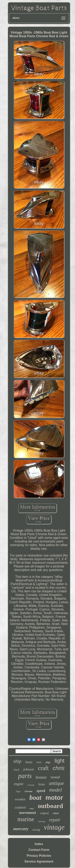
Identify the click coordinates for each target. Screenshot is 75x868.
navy (32, 808)
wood (55, 777)
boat (35, 797)
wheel (56, 813)
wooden (20, 799)
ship (17, 761)
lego (18, 791)
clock (16, 770)
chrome (28, 791)
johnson (29, 769)
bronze (41, 777)
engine (19, 784)
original (44, 813)
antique (56, 783)
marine (26, 819)
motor (54, 798)
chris (58, 768)
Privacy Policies (39, 856)
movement (28, 813)
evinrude (31, 785)
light (59, 761)
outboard (50, 806)
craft (43, 768)
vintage (54, 827)
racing (36, 830)
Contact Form (39, 850)
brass (42, 784)
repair (55, 820)
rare (39, 762)
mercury (21, 829)
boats (29, 762)
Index (39, 844)
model (56, 790)
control (20, 807)
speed (41, 791)
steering (41, 821)
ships (48, 762)
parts (25, 776)
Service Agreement (39, 861)
